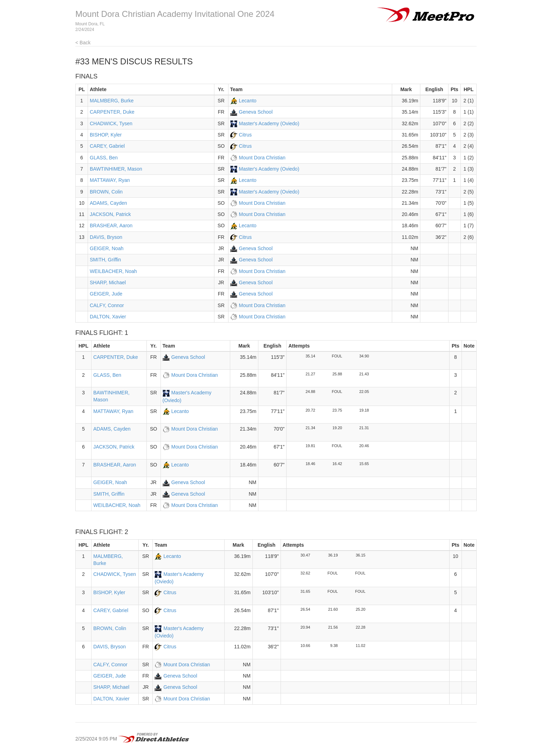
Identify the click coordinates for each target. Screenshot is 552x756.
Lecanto (248, 101)
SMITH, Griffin (105, 260)
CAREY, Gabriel (107, 146)
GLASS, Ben (104, 158)
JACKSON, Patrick (110, 214)
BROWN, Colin (106, 192)
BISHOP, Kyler (106, 135)
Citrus (246, 135)
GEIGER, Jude (106, 294)
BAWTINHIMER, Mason (116, 169)
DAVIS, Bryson (106, 237)
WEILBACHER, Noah (113, 271)
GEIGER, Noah (107, 248)
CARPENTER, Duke (112, 112)
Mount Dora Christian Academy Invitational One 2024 (175, 14)
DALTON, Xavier (108, 317)
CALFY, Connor (107, 305)
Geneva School (256, 112)
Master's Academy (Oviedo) (269, 123)
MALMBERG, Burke (112, 101)
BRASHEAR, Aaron (111, 225)
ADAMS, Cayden (108, 203)
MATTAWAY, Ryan (110, 180)
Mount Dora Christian (262, 158)
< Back (83, 43)
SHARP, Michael (108, 282)
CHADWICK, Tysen (111, 123)
